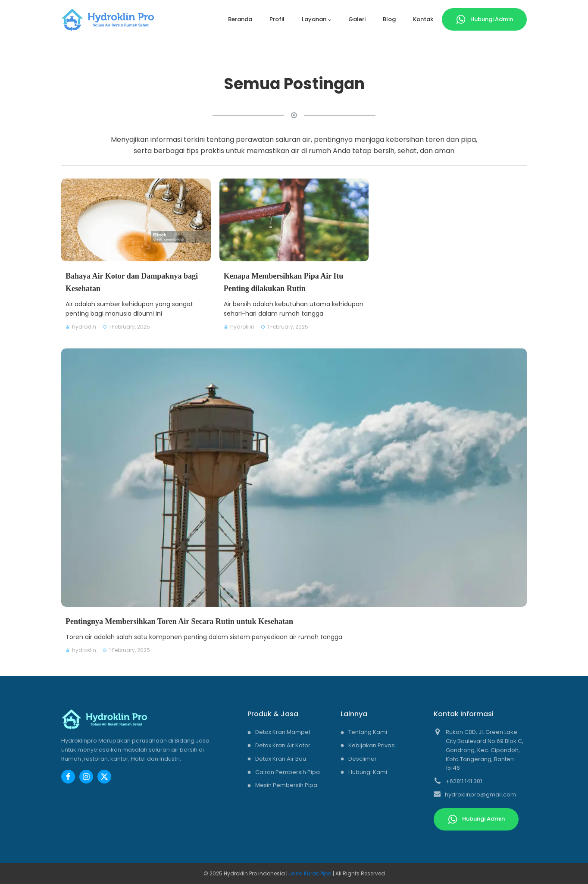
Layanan (314, 19)
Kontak (423, 19)
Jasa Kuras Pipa (311, 873)
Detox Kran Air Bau (281, 759)
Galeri (357, 19)
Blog (389, 19)
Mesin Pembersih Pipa (286, 785)
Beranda (240, 19)
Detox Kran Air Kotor (283, 745)
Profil (277, 19)
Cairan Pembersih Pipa (288, 772)
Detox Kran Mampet (283, 732)
